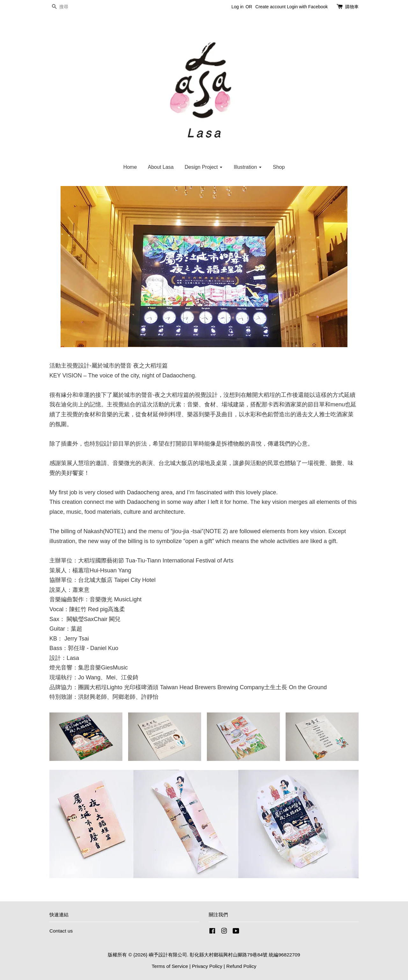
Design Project (204, 167)
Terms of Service (170, 966)
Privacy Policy (207, 966)
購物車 (352, 7)
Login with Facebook (307, 7)
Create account (270, 7)
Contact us (61, 931)
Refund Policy (241, 966)
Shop (279, 167)
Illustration (248, 167)
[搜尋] (69, 7)
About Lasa (161, 167)
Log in (237, 7)
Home (130, 167)
